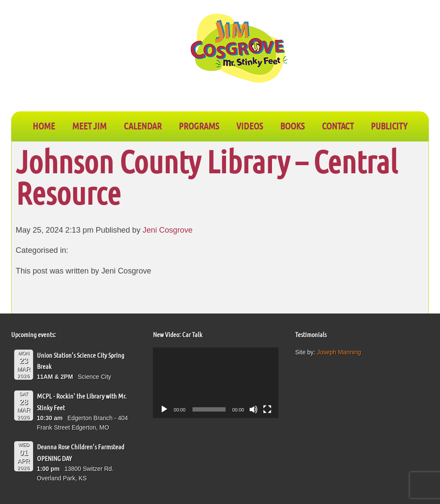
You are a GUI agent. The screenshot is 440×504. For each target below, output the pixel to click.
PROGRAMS (199, 126)
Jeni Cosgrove (168, 230)
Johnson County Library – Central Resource (207, 177)
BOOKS (292, 126)
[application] (216, 383)
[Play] (164, 409)
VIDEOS (250, 126)
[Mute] (254, 409)
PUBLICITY (389, 126)
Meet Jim (89, 126)
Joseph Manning (339, 352)
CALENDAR (143, 126)
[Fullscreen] (267, 409)
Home (44, 126)
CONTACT (338, 126)
